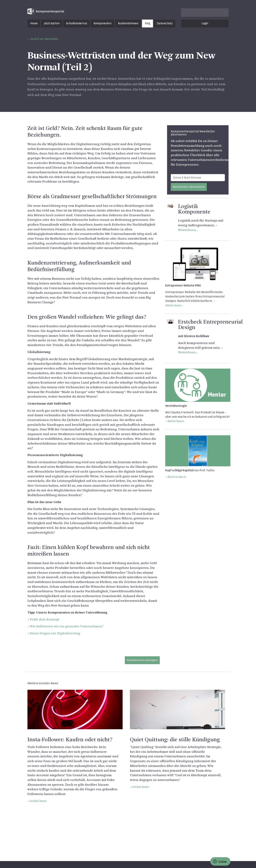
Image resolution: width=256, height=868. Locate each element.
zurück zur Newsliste (44, 39)
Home (34, 23)
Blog (147, 23)
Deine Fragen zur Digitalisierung (55, 633)
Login (205, 23)
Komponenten (102, 23)
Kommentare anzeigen (142, 660)
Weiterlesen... (177, 421)
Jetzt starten (52, 23)
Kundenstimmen (128, 23)
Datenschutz (165, 23)
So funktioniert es (76, 23)
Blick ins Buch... (178, 477)
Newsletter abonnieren (189, 187)
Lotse (220, 862)
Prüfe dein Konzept (45, 620)
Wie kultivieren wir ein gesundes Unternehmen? (67, 627)
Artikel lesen (38, 801)
